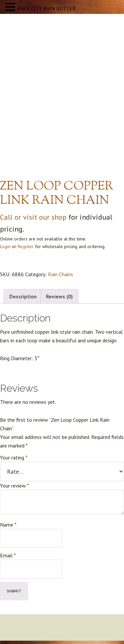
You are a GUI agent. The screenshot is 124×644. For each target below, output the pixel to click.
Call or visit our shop (33, 217)
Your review (15, 486)
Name (8, 525)
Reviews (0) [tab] (59, 296)
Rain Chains (61, 274)
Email (8, 555)
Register (26, 246)
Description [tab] (23, 296)
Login (5, 246)
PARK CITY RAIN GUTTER (46, 8)
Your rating (14, 457)
